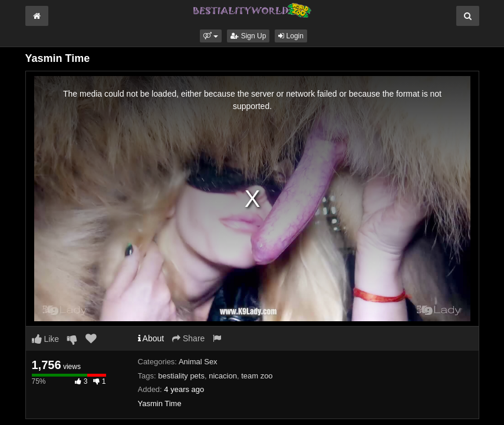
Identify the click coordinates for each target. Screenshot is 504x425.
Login (291, 36)
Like (46, 339)
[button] (211, 36)
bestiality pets (181, 376)
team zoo (257, 376)
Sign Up (248, 36)
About (151, 338)
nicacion (223, 376)
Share (188, 338)
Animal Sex (198, 362)
